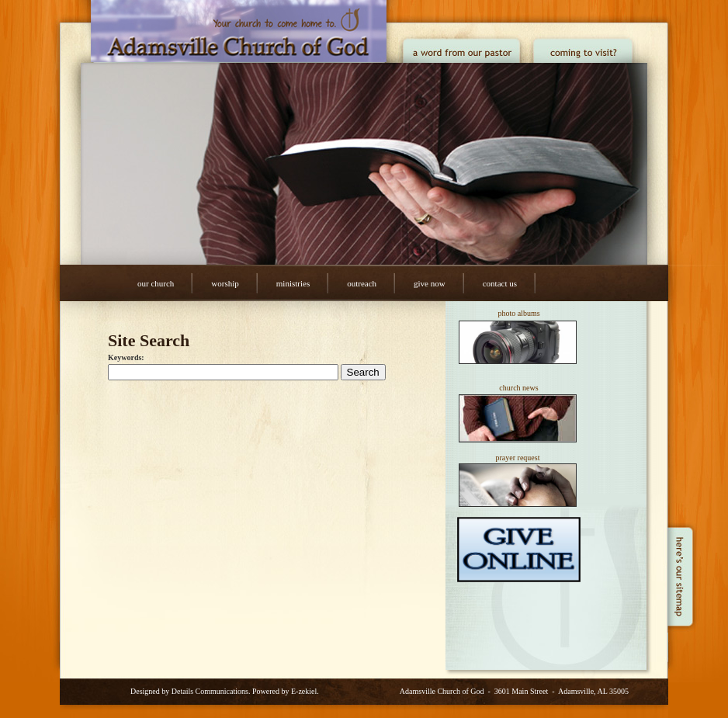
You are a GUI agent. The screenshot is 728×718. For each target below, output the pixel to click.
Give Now (430, 283)
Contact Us (500, 283)
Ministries (293, 283)
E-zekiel (304, 691)
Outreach (362, 283)
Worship (225, 283)
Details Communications (210, 691)
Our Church (156, 283)
